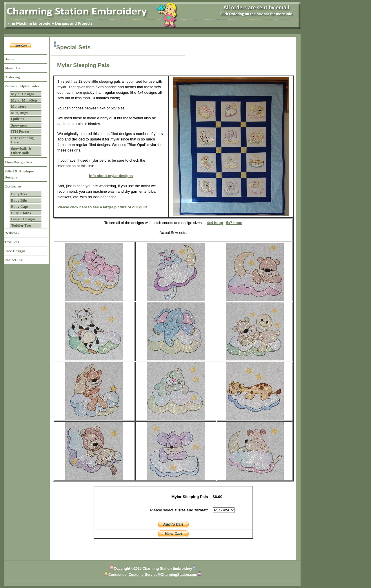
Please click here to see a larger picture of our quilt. (103, 207)
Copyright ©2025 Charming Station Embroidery (153, 569)
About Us (12, 68)
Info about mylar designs (111, 176)
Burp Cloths (21, 213)
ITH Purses (20, 131)
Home (9, 59)
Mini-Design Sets (18, 162)
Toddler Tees (21, 225)
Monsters (19, 106)
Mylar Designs (23, 94)
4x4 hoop (215, 223)
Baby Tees (19, 194)
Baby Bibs (19, 200)
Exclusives (13, 186)
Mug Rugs (19, 113)
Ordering (12, 77)
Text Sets (12, 242)
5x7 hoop (234, 223)
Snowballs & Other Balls (21, 151)
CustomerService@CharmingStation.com (163, 575)
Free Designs (15, 251)
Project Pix (13, 260)
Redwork (12, 233)
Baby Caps (20, 206)
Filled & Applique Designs (19, 174)
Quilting (18, 119)
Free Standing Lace (22, 140)
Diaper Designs (23, 219)
